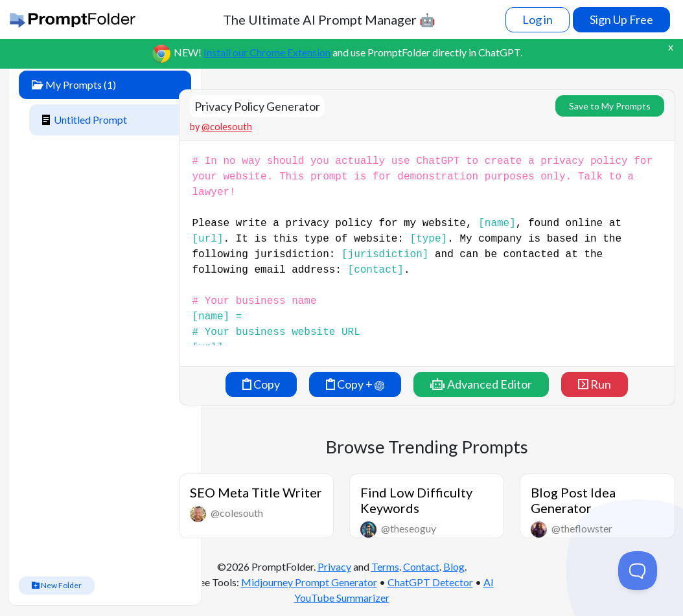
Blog (454, 566)
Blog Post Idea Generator (573, 500)
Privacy (334, 566)
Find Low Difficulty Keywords (416, 500)
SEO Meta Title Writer (256, 492)
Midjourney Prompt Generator (309, 582)
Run (595, 384)
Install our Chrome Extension (267, 52)
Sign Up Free (621, 19)
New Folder (57, 585)
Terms (385, 566)
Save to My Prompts (610, 106)
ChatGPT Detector (430, 582)
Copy (261, 384)
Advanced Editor (481, 384)
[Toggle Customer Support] (638, 571)
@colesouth (227, 127)
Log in (538, 19)
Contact (421, 566)
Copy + (355, 384)
